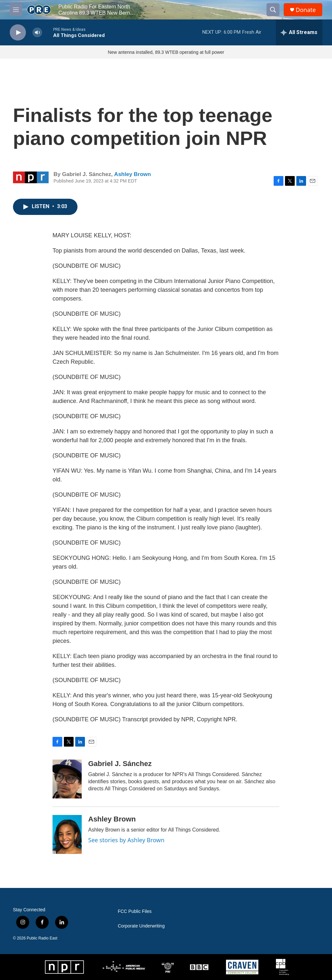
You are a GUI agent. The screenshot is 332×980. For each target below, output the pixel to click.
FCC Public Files (135, 911)
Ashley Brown (132, 174)
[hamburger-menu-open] (16, 10)
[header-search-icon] (273, 10)
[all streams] (299, 32)
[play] (18, 33)
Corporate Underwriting (141, 926)
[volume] (37, 33)
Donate (306, 10)
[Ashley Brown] (67, 834)
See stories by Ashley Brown (126, 840)
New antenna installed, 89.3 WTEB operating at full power (166, 52)
